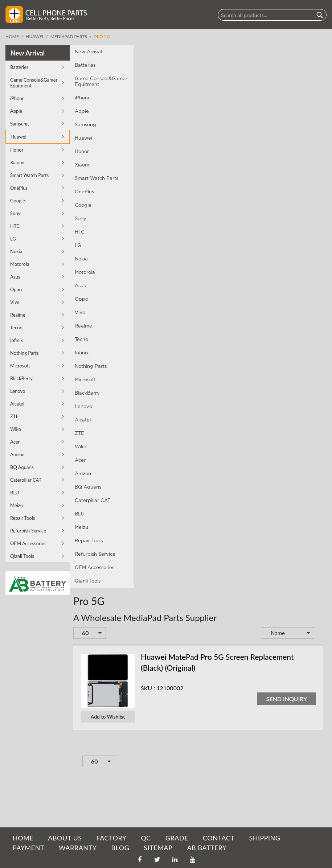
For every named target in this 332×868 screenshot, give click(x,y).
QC (146, 838)
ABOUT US (65, 838)
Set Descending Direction (255, 635)
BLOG (120, 848)
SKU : (84, 690)
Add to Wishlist (44, 718)
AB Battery (207, 848)
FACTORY (111, 838)
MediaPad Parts (69, 36)
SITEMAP (158, 848)
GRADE (177, 838)
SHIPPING (265, 838)
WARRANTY (78, 848)
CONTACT (219, 838)
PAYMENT (28, 848)
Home (12, 36)
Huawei (34, 36)
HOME (23, 838)
